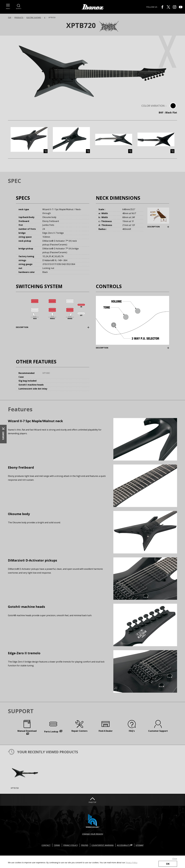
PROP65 (85, 845)
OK (168, 864)
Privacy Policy (131, 863)
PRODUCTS (19, 17)
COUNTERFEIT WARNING (103, 845)
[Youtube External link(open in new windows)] (181, 7)
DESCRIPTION (154, 227)
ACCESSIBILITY (125, 845)
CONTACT (46, 845)
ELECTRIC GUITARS (34, 17)
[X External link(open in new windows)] (168, 7)
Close (175, 859)
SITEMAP (140, 845)
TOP (10, 17)
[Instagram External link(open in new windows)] (175, 7)
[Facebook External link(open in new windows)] (162, 7)
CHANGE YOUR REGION (93, 834)
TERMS (57, 845)
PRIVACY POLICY (71, 845)
